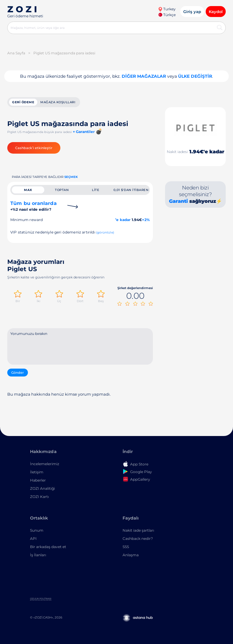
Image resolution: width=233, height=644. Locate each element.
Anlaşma (131, 555)
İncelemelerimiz (45, 464)
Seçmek (71, 177)
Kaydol (216, 12)
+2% (146, 220)
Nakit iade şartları (138, 530)
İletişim (37, 472)
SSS (126, 547)
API (33, 538)
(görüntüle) (105, 232)
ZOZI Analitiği (42, 488)
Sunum (37, 530)
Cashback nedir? (138, 538)
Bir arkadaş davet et (48, 547)
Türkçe (167, 15)
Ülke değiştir (195, 76)
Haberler (38, 480)
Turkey (167, 9)
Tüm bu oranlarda (34, 206)
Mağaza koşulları (58, 102)
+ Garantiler (84, 132)
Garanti (178, 201)
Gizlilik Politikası (41, 599)
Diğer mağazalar (144, 76)
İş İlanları (38, 555)
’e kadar (123, 220)
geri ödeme (23, 102)
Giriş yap (192, 12)
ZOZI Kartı (39, 497)
